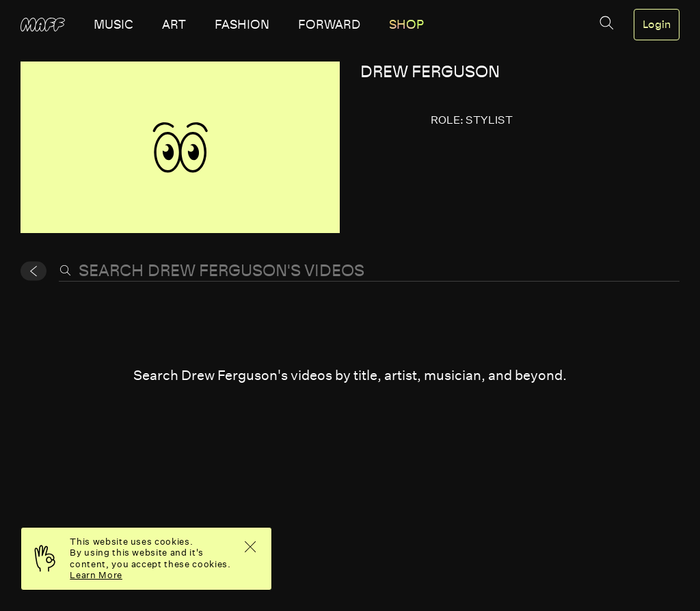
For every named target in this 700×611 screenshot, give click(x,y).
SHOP (406, 25)
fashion (242, 25)
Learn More (96, 575)
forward (329, 25)
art (174, 25)
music (113, 25)
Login (657, 25)
